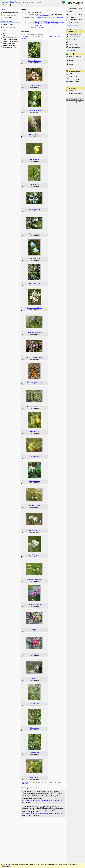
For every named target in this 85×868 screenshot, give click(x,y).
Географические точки (75, 56)
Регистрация (72, 91)
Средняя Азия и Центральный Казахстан (46, 21)
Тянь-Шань (54, 22)
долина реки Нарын (47, 24)
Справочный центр (74, 79)
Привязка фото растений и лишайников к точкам (10, 42)
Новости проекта (73, 76)
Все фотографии (73, 32)
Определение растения (75, 15)
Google (36, 16)
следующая (57, 37)
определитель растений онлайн (75, 3)
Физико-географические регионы (75, 64)
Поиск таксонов (73, 17)
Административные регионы (74, 60)
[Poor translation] (7, 838)
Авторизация (72, 88)
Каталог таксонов (73, 42)
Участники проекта (74, 81)
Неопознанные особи (74, 37)
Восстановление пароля (75, 93)
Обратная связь (15, 822)
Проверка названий (74, 22)
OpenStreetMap (49, 16)
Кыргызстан (38, 18)
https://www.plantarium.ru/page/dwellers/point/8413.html (41, 800)
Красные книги (73, 45)
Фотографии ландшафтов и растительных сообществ (11, 38)
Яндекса (41, 16)
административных (8, 25)
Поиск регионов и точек (75, 20)
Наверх (63, 822)
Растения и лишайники (9, 15)
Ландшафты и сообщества (10, 13)
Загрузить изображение (75, 29)
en (64, 2)
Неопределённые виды (75, 34)
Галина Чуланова (39, 27)
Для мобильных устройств (76, 8)
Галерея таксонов (74, 39)
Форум (70, 74)
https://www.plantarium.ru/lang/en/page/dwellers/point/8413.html (43, 813)
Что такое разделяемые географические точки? (10, 46)
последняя (26, 38)
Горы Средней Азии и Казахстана (48, 22)
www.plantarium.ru (75, 822)
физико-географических (10, 27)
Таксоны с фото (7, 18)
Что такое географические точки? (10, 35)
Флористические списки (75, 47)
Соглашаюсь (7, 827)
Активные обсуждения (75, 71)
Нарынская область (47, 18)
